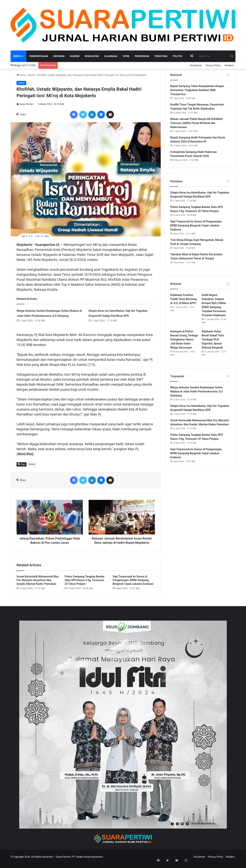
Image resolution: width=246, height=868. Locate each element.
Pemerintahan (39, 56)
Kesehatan (92, 56)
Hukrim (75, 56)
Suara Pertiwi (26, 104)
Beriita (32, 464)
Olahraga (111, 56)
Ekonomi (59, 56)
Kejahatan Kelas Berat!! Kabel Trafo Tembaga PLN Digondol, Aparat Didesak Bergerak (213, 339)
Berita (17, 56)
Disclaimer (196, 65)
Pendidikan (142, 56)
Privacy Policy (213, 65)
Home (21, 75)
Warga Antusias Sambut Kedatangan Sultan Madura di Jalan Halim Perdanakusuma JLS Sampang (197, 391)
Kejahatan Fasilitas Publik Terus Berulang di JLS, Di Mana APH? (184, 299)
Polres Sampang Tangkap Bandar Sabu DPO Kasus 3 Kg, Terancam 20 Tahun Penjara (85, 584)
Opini (126, 56)
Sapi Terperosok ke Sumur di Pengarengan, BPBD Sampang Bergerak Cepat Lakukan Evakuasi (133, 584)
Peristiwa (161, 56)
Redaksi (229, 65)
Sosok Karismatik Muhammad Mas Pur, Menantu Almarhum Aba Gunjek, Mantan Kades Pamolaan (38, 584)
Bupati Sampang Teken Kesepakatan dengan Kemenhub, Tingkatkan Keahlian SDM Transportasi (197, 90)
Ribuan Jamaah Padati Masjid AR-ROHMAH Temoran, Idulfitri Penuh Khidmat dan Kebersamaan (197, 123)
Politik (177, 56)
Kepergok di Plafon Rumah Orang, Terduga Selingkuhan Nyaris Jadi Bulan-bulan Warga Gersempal (184, 339)
